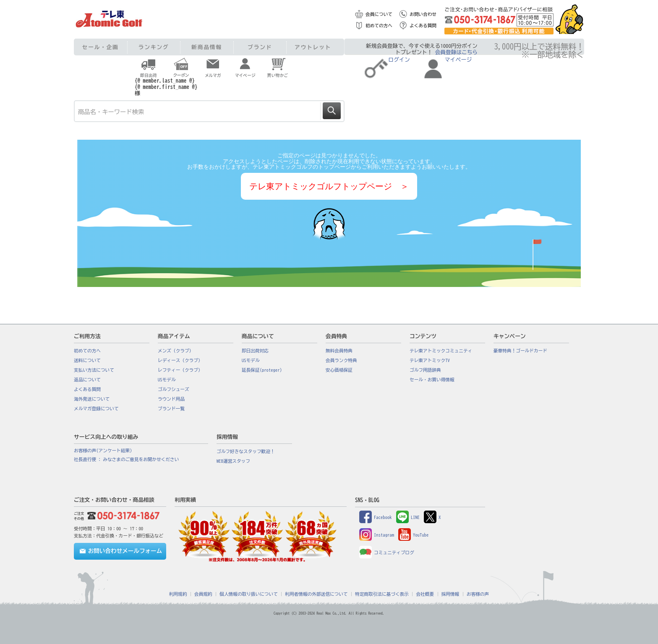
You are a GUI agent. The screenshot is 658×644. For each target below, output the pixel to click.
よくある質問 (423, 26)
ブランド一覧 (171, 409)
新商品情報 (207, 47)
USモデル (167, 380)
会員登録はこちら (456, 52)
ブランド (260, 47)
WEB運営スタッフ (233, 461)
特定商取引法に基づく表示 (382, 594)
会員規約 (203, 594)
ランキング (154, 47)
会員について (379, 14)
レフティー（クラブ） (180, 370)
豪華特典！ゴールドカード (520, 351)
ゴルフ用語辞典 (425, 370)
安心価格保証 (339, 370)
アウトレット (313, 47)
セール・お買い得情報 (432, 380)
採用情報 (450, 594)
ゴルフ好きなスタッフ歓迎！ (246, 451)
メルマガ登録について (96, 409)
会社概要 (425, 594)
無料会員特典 (339, 351)
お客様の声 (478, 594)
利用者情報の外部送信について (316, 594)
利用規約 (178, 594)
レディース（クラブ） (180, 360)
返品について (87, 380)
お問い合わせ (423, 14)
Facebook (376, 517)
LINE (408, 517)
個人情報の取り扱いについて (249, 594)
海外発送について (92, 399)
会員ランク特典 (341, 360)
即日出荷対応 (255, 351)
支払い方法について (94, 370)
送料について (87, 360)
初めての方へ (379, 26)
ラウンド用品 (171, 399)
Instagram (377, 535)
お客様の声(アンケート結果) (103, 451)
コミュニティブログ (387, 553)
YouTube (413, 535)
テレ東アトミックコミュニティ (441, 351)
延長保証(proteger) (262, 370)
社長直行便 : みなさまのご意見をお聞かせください (126, 459)
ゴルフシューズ (174, 389)
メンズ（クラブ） (176, 351)
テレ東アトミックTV (430, 360)
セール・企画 (101, 47)
